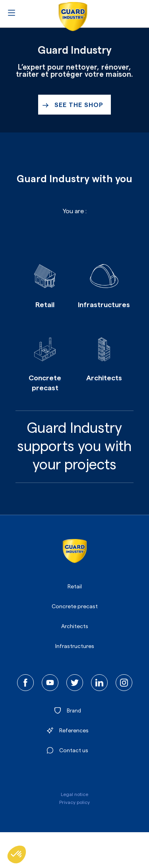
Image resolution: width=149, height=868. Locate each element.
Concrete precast (75, 607)
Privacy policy (74, 802)
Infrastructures (75, 646)
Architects (75, 627)
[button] (17, 854)
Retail (75, 587)
